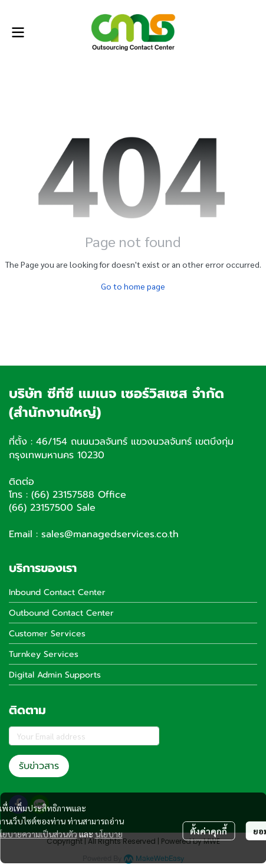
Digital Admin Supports (55, 675)
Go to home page (133, 286)
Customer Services (47, 634)
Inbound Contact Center (57, 592)
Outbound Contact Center (61, 613)
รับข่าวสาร (39, 766)
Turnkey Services (44, 654)
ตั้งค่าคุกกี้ (208, 831)
